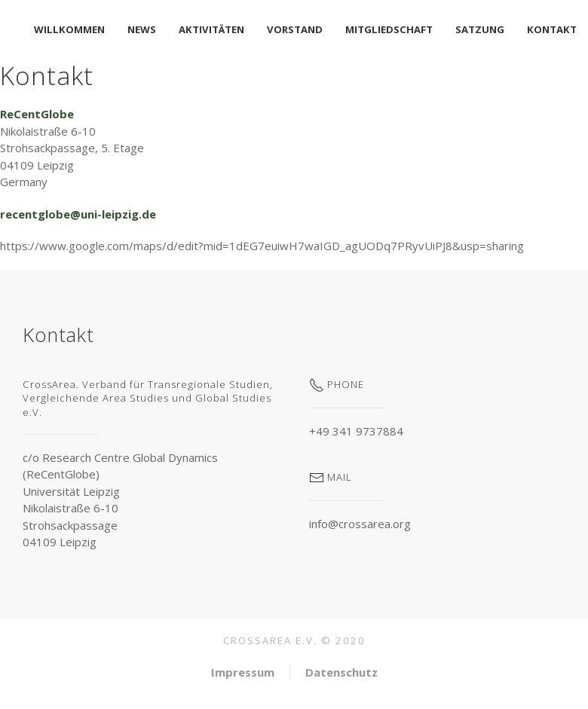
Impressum (243, 672)
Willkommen (69, 29)
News (142, 29)
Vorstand (295, 29)
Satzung (480, 29)
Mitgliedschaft (389, 29)
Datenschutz (341, 672)
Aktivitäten (211, 29)
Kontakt (552, 29)
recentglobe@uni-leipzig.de (78, 214)
